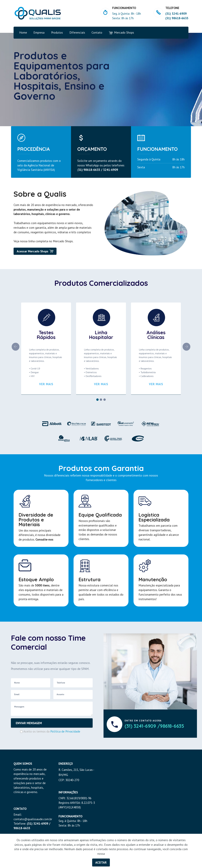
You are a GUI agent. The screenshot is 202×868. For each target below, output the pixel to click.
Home (23, 32)
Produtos (57, 32)
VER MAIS (46, 384)
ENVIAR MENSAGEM (29, 723)
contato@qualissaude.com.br (33, 819)
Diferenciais (77, 32)
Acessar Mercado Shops (35, 251)
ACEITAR (101, 862)
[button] (16, 347)
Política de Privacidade (65, 731)
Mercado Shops (122, 33)
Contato (97, 32)
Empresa (39, 32)
